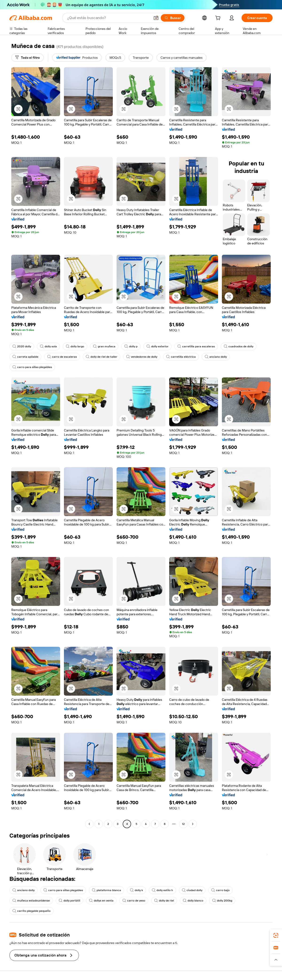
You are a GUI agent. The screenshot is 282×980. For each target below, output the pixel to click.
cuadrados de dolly (239, 346)
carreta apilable (25, 357)
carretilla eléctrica (181, 357)
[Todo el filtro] (27, 58)
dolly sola (48, 346)
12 (183, 824)
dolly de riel (164, 901)
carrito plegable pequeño (31, 911)
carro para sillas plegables (32, 367)
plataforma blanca (106, 890)
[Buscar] (173, 18)
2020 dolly (22, 346)
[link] (276, 935)
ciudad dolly (192, 890)
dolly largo (75, 346)
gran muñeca (104, 346)
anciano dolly (216, 357)
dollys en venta (101, 901)
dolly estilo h (162, 890)
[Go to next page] (193, 824)
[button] (156, 18)
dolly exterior (157, 346)
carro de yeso (134, 901)
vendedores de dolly (142, 357)
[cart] (219, 19)
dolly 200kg (222, 901)
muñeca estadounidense (31, 901)
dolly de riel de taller (102, 357)
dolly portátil (69, 901)
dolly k (136, 890)
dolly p (131, 346)
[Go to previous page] (89, 824)
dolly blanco (193, 901)
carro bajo (220, 890)
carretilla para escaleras (196, 346)
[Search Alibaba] (108, 18)
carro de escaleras (62, 357)
